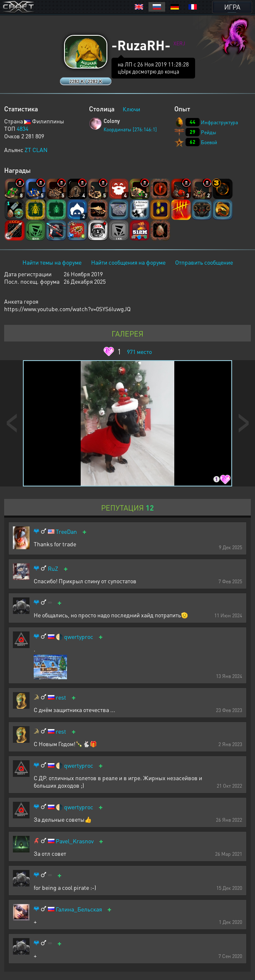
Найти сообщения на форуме (128, 262)
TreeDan (66, 532)
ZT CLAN (36, 150)
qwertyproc (79, 637)
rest (61, 697)
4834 (22, 128)
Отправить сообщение (204, 262)
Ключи (131, 109)
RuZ (53, 569)
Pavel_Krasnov (75, 841)
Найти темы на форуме (52, 262)
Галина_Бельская (79, 909)
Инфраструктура (219, 122)
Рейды (209, 132)
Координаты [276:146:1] (130, 129)
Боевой (209, 142)
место (139, 351)
